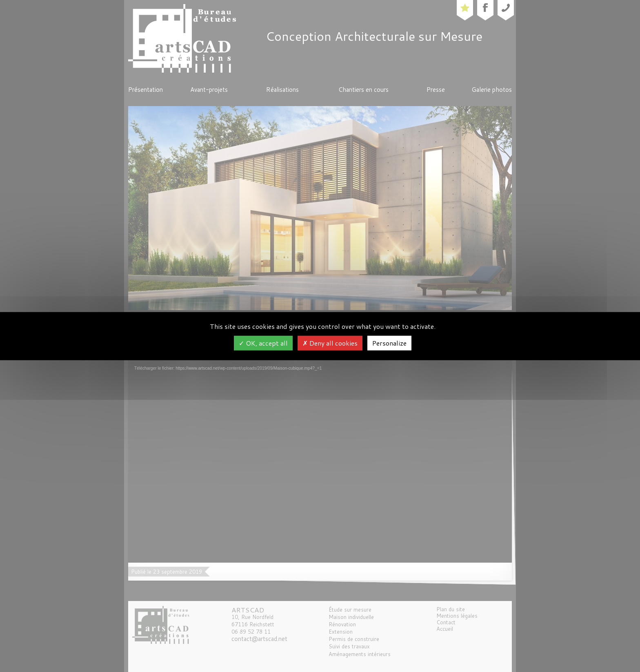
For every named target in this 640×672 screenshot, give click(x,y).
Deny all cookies (330, 343)
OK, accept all (263, 343)
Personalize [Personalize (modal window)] (389, 343)
